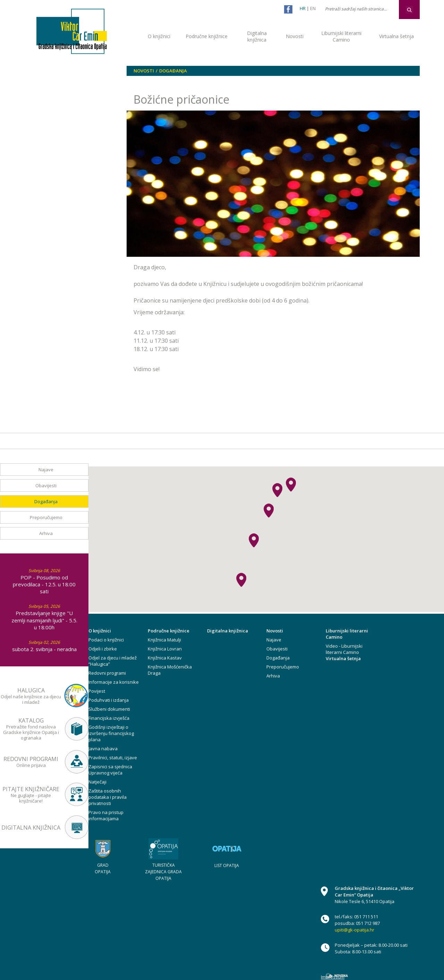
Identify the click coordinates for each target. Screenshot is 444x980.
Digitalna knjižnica (257, 36)
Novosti (295, 36)
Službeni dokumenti (109, 709)
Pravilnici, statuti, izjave (113, 758)
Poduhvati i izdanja (109, 700)
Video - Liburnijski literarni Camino (344, 649)
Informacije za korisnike (114, 682)
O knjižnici (159, 36)
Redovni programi (107, 673)
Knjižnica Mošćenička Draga (170, 670)
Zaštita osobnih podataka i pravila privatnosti (108, 797)
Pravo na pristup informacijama (106, 815)
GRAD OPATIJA (103, 868)
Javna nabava (103, 749)
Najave (46, 470)
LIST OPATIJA (227, 865)
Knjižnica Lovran (165, 649)
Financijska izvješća (109, 718)
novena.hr (337, 976)
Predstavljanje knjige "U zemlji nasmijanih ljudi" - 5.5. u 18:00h (44, 620)
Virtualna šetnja (396, 36)
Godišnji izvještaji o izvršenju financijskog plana (111, 733)
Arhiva (46, 533)
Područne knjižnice (207, 36)
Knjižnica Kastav (165, 658)
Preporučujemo (46, 517)
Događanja (173, 71)
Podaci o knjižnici (106, 640)
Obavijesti (46, 485)
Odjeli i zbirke (103, 649)
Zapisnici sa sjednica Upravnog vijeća (110, 770)
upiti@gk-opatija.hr (355, 930)
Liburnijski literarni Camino (341, 36)
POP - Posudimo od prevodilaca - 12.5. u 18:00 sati (44, 584)
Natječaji (97, 782)
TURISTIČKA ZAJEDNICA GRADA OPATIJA (163, 872)
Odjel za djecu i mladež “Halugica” (113, 661)
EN (313, 8)
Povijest (97, 691)
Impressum (333, 977)
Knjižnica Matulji (164, 640)
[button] (269, 511)
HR (303, 8)
